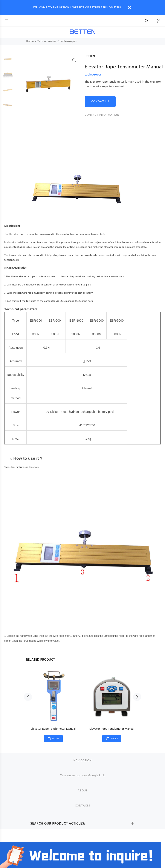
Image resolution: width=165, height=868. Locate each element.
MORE (56, 739)
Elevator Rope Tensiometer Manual (53, 729)
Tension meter (47, 41)
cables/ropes (68, 41)
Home (30, 41)
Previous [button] (28, 697)
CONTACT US (100, 102)
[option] (8, 62)
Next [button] (137, 697)
